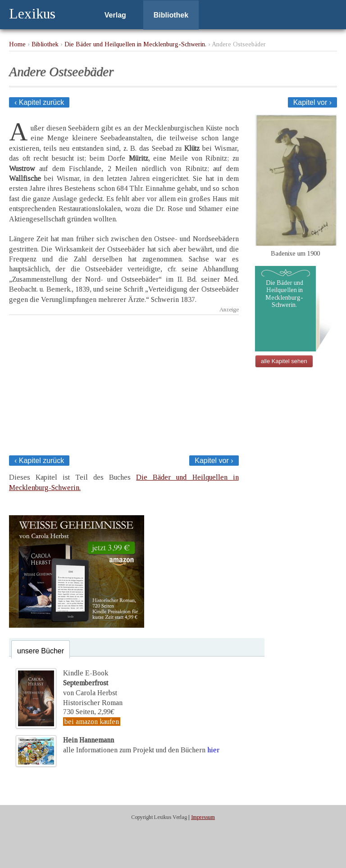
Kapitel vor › (312, 102)
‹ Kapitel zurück (39, 102)
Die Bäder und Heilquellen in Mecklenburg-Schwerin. (135, 44)
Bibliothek (171, 15)
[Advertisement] (124, 382)
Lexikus (32, 13)
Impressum (203, 817)
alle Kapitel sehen (284, 361)
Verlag (115, 15)
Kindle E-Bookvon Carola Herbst (90, 683)
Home (17, 44)
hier (213, 750)
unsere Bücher (41, 651)
